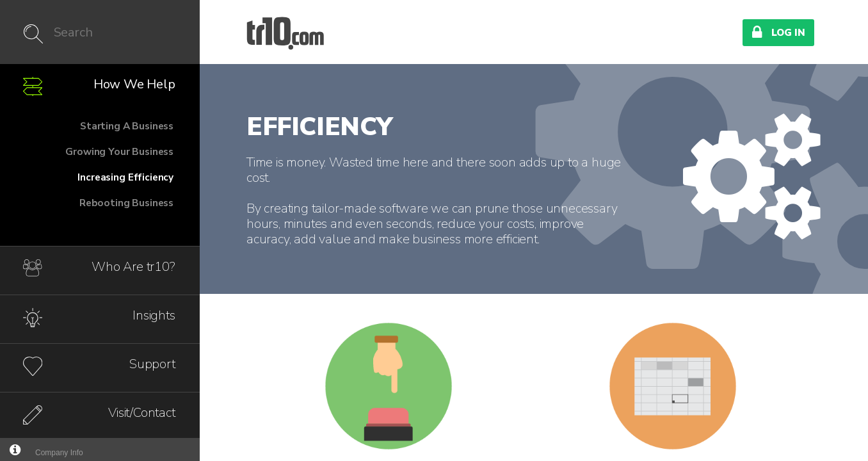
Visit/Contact (141, 413)
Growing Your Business (119, 151)
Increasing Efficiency (125, 177)
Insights (154, 315)
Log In (778, 32)
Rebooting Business (126, 203)
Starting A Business (127, 126)
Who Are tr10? (133, 267)
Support (152, 364)
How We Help (134, 84)
